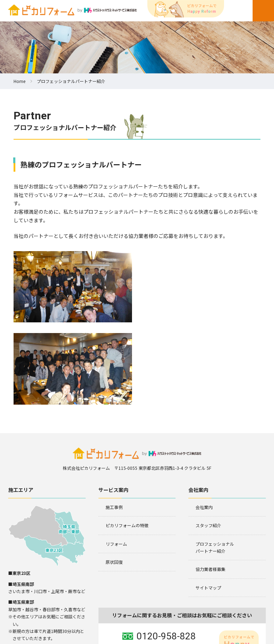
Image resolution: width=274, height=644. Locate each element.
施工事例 (114, 424)
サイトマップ (208, 505)
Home (19, 81)
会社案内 (204, 424)
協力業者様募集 (210, 486)
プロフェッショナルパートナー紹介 (215, 464)
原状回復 (114, 479)
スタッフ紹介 (208, 443)
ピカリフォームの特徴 (127, 443)
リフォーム (116, 461)
